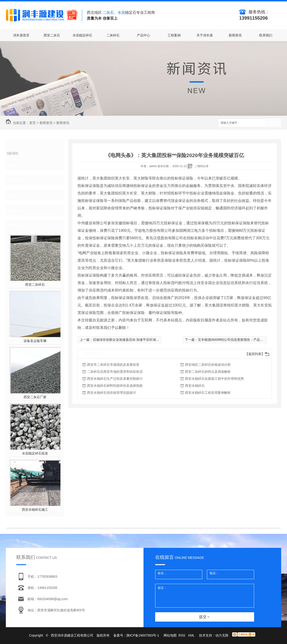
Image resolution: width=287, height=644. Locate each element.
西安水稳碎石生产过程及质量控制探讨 (115, 379)
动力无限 (222, 635)
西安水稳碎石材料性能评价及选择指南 (115, 386)
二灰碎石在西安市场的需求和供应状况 (115, 372)
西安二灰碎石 (35, 285)
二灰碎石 (113, 35)
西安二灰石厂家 (35, 397)
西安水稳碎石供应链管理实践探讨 (112, 393)
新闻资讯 (235, 35)
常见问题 (21, 195)
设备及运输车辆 (35, 341)
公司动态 (21, 165)
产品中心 (143, 35)
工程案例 (174, 35)
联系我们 (266, 35)
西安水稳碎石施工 (35, 510)
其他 (17, 210)
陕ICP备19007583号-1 (143, 635)
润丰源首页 (21, 35)
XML (192, 635)
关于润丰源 (205, 35)
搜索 (273, 123)
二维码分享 (202, 166)
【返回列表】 (255, 354)
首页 (32, 123)
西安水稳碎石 (195, 386)
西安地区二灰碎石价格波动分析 (208, 365)
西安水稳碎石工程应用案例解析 (208, 393)
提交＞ (205, 617)
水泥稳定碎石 (82, 35)
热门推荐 (21, 225)
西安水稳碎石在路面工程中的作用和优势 (214, 379)
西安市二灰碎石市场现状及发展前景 (113, 365)
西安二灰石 (52, 35)
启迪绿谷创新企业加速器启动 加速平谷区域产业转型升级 (134, 340)
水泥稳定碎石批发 (35, 453)
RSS (182, 635)
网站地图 (170, 635)
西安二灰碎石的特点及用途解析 (208, 372)
